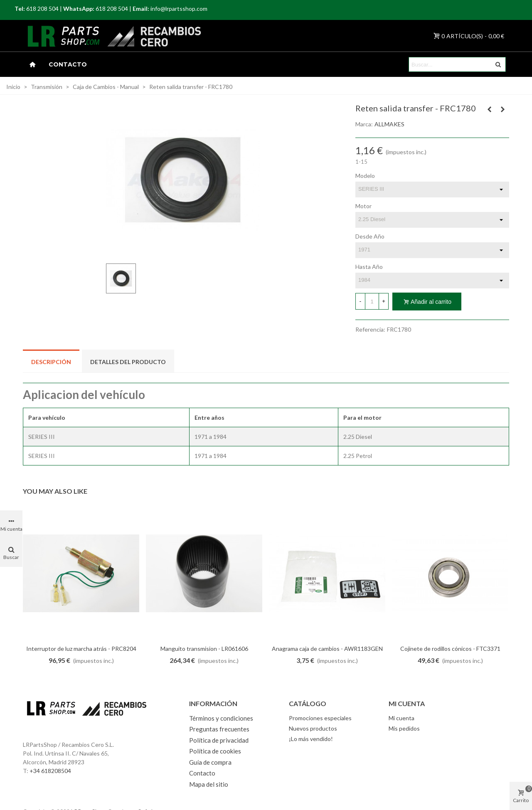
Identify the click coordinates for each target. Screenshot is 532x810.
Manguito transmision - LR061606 (204, 649)
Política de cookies (215, 751)
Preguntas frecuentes (219, 729)
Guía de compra (210, 762)
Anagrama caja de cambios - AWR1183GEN (327, 649)
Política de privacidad (219, 740)
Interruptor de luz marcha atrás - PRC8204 (81, 649)
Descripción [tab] (51, 362)
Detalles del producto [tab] (128, 362)
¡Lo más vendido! (311, 739)
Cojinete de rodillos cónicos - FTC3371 (450, 649)
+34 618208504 (50, 771)
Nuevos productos (313, 728)
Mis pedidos (404, 728)
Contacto (68, 64)
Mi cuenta (401, 718)
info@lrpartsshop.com (179, 9)
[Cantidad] (372, 301)
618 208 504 (42, 9)
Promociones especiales (320, 718)
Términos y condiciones (221, 718)
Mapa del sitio (209, 784)
